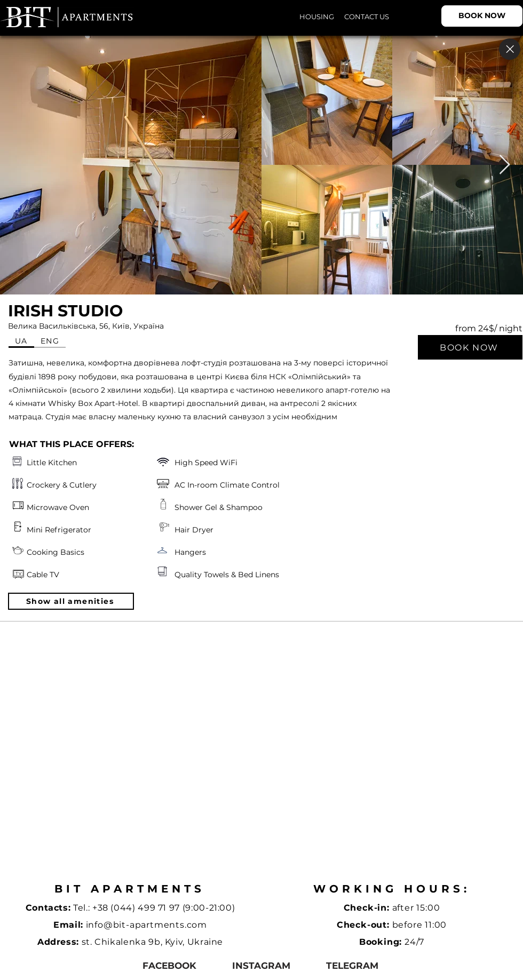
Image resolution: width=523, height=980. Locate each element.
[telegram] (352, 966)
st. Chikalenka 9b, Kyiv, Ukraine (152, 942)
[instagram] (261, 966)
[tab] (21, 341)
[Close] (510, 49)
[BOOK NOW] (482, 16)
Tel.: (83, 908)
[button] (71, 601)
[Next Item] (505, 165)
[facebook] (169, 966)
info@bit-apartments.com (146, 925)
